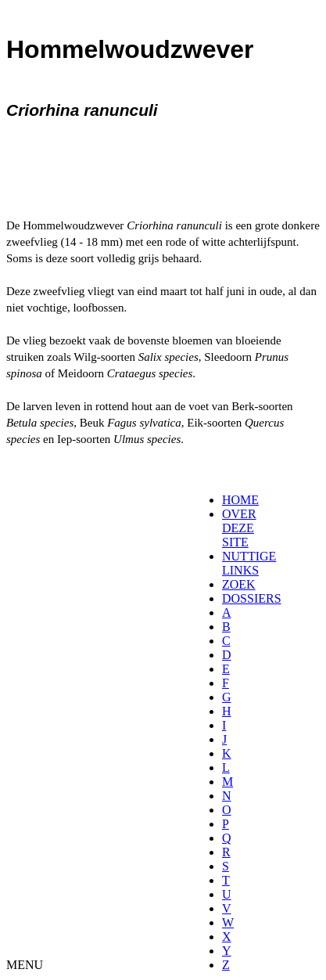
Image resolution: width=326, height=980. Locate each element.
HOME (240, 500)
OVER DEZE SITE (239, 528)
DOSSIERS (252, 598)
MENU (25, 965)
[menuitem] (227, 500)
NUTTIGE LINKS (249, 563)
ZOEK (239, 584)
